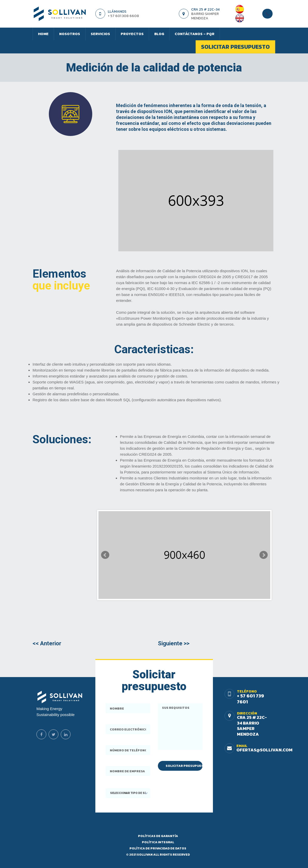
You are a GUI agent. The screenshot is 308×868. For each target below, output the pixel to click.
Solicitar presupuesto (235, 47)
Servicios (100, 34)
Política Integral (158, 842)
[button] (128, 793)
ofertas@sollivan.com (264, 750)
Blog (159, 34)
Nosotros (70, 34)
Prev (105, 555)
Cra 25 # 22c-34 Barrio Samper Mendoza (252, 726)
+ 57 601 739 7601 (251, 699)
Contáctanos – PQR (195, 34)
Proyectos (132, 34)
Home (43, 34)
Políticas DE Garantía (158, 836)
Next (264, 555)
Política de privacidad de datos (158, 848)
